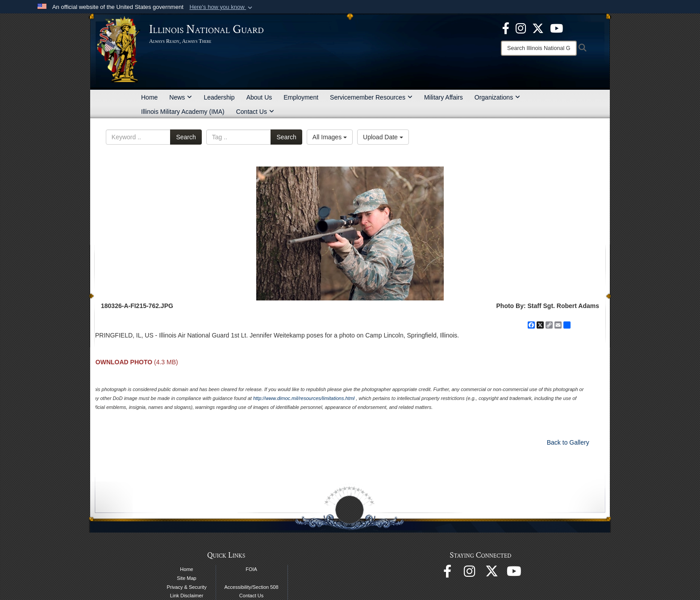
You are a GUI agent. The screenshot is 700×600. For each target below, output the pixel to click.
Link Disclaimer (187, 596)
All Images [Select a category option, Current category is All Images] (330, 137)
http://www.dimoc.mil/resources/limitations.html (304, 398)
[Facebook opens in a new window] (506, 28)
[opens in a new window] (538, 28)
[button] (222, 7)
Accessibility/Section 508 (252, 587)
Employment (301, 97)
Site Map (186, 578)
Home (149, 97)
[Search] (539, 48)
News (181, 97)
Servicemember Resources (371, 97)
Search (186, 137)
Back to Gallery (568, 442)
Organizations (497, 97)
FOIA (251, 569)
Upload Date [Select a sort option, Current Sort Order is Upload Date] (383, 137)
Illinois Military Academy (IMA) (183, 112)
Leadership (219, 97)
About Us (259, 97)
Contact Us (255, 112)
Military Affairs (444, 97)
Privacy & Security (186, 587)
